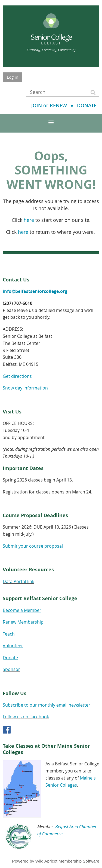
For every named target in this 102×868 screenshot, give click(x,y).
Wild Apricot (46, 861)
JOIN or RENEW (49, 105)
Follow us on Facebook (26, 717)
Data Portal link (18, 581)
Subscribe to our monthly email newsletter (47, 705)
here (29, 220)
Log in (13, 77)
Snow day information (25, 388)
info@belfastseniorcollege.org (35, 291)
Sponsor (11, 669)
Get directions (17, 376)
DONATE (87, 105)
